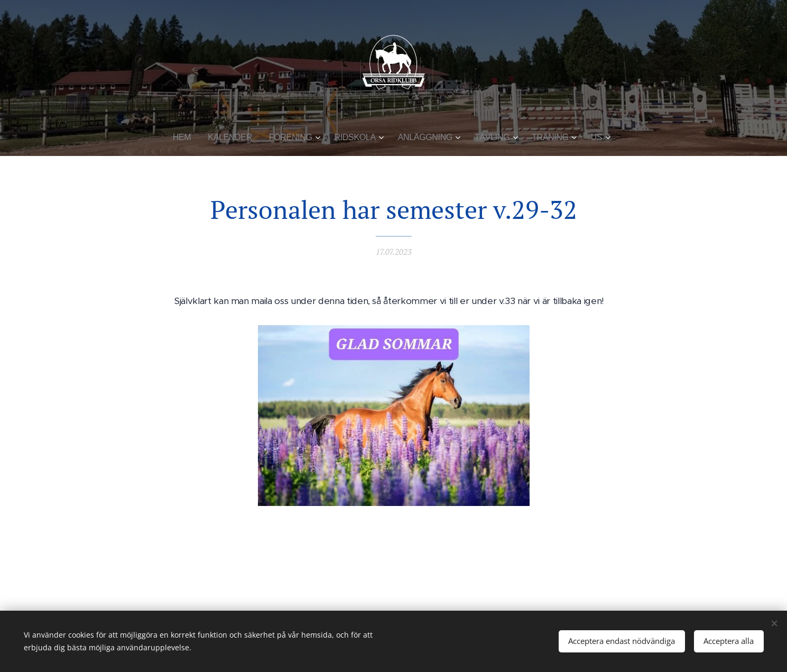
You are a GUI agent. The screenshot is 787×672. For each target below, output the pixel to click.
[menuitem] (191, 137)
